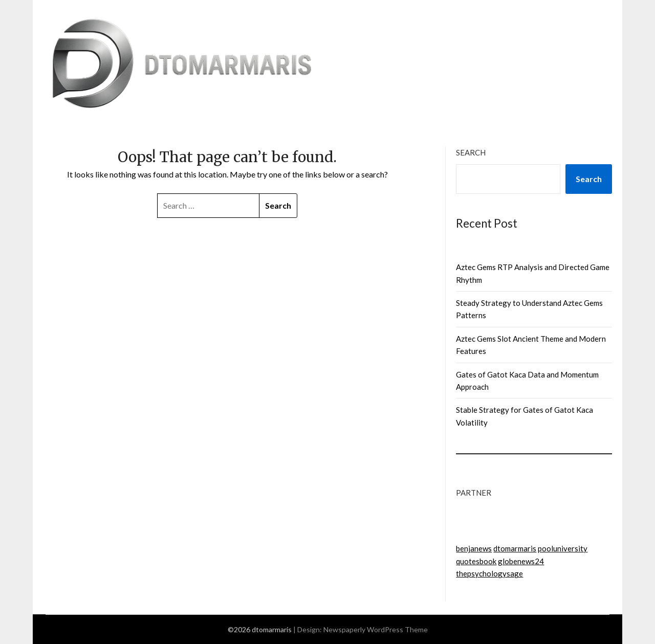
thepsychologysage (489, 573)
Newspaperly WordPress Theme (376, 629)
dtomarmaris (515, 548)
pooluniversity (563, 548)
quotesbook (476, 561)
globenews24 (521, 561)
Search (471, 152)
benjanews (474, 548)
